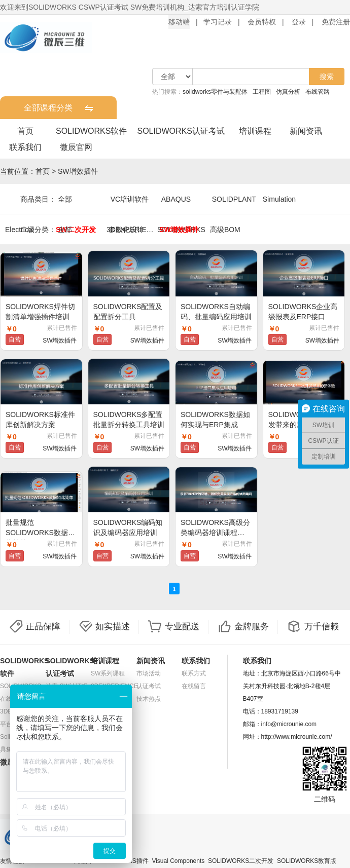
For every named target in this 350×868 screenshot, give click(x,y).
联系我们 (25, 147)
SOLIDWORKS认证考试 (181, 131)
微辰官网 (76, 147)
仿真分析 (288, 92)
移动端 (179, 22)
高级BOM (225, 230)
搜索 (327, 77)
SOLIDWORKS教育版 (307, 861)
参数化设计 (126, 230)
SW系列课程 (108, 673)
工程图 (262, 92)
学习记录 (218, 22)
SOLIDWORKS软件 (91, 131)
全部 (65, 199)
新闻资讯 (306, 131)
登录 (299, 22)
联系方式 (194, 673)
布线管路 (318, 92)
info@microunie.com (289, 724)
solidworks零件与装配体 (215, 92)
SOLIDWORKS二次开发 (241, 861)
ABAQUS (176, 199)
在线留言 (194, 686)
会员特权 (262, 22)
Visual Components (178, 861)
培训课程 (255, 131)
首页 (25, 131)
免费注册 (336, 22)
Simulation (279, 199)
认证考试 (149, 686)
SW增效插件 (78, 171)
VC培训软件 (130, 199)
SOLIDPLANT (234, 199)
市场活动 (149, 673)
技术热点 (149, 699)
